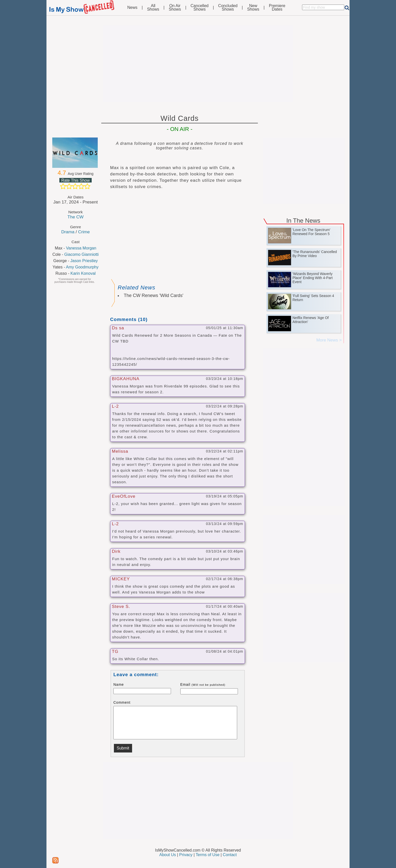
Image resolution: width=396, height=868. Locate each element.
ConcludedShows (228, 8)
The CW (76, 217)
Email (203, 684)
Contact (230, 855)
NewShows (253, 8)
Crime (84, 232)
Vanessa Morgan (81, 248)
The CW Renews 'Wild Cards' (154, 295)
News (132, 8)
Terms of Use (208, 855)
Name (119, 684)
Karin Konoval (83, 273)
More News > (329, 340)
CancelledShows (200, 8)
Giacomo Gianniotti (82, 254)
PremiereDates (277, 8)
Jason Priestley (84, 261)
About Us (168, 855)
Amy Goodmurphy (82, 267)
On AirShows (175, 8)
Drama (68, 232)
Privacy (186, 855)
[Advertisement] (198, 64)
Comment (122, 702)
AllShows (153, 8)
